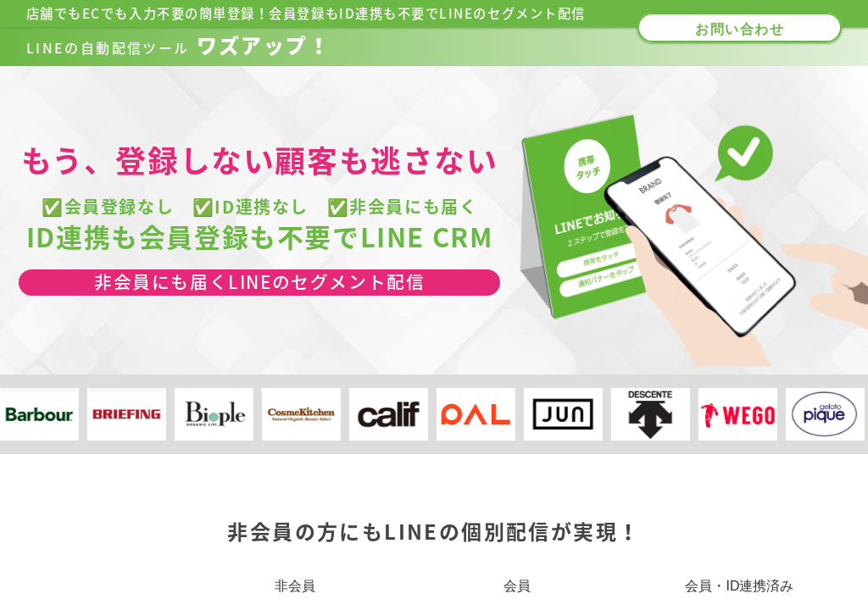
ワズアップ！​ (178, 46)
